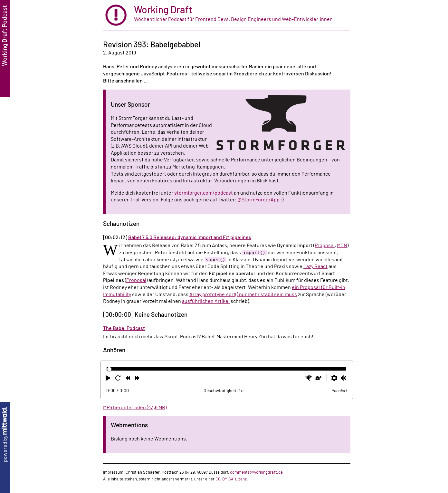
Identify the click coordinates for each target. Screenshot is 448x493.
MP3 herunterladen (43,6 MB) (135, 408)
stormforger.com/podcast (204, 193)
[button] (109, 379)
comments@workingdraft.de (256, 472)
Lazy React (315, 266)
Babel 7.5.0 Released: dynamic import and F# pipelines (190, 237)
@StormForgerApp (258, 200)
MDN (342, 246)
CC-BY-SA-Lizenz (231, 479)
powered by (5, 435)
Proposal (325, 246)
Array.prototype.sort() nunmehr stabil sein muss (243, 295)
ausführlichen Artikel (206, 301)
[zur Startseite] (227, 15)
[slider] (109, 369)
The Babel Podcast (124, 328)
